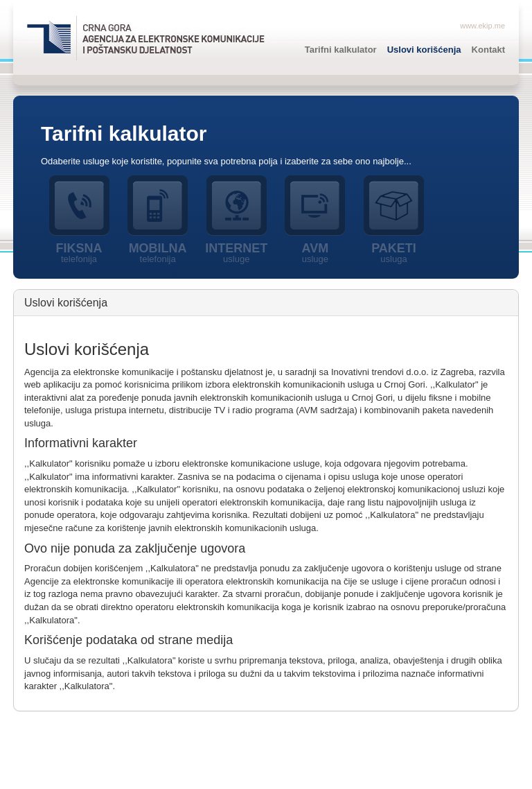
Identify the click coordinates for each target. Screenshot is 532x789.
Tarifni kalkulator (341, 50)
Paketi (394, 253)
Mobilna (158, 253)
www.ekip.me (482, 26)
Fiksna (79, 253)
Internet (236, 253)
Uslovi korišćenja (424, 50)
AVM (315, 253)
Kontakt (488, 50)
